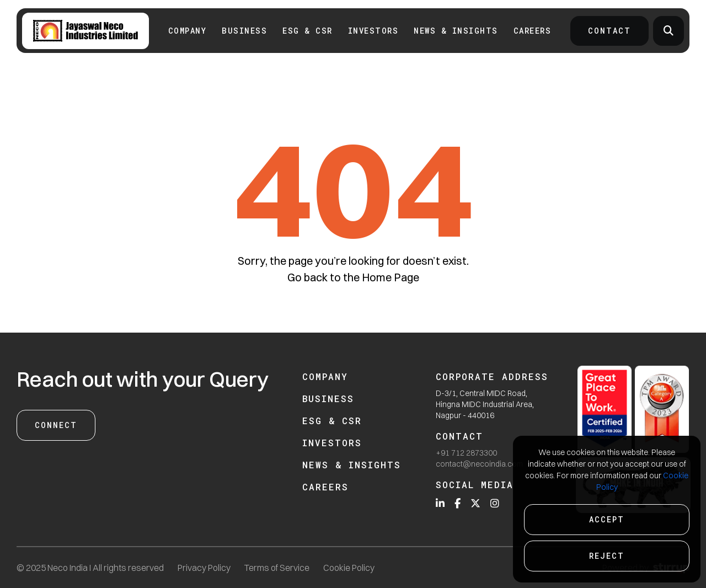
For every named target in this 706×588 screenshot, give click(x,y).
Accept (607, 519)
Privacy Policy (204, 568)
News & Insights (456, 31)
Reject (607, 556)
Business (244, 31)
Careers (533, 31)
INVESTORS (373, 31)
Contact (609, 31)
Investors (332, 443)
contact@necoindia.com (479, 464)
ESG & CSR (307, 31)
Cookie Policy (349, 568)
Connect (56, 425)
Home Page (391, 277)
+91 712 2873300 (466, 453)
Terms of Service (277, 568)
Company (188, 31)
